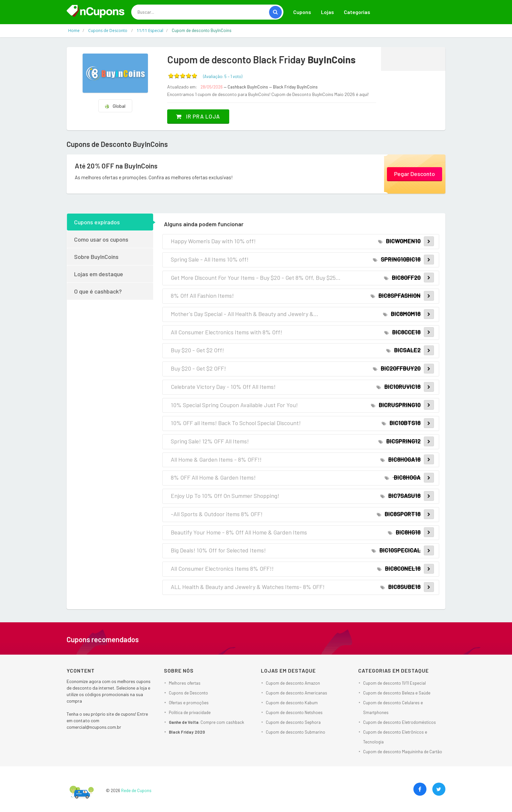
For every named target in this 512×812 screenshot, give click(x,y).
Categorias (357, 12)
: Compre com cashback (207, 722)
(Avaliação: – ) (223, 76)
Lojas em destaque (99, 274)
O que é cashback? (98, 291)
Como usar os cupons (101, 239)
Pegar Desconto (415, 173)
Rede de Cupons (136, 790)
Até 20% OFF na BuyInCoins (118, 166)
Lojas (328, 12)
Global (115, 106)
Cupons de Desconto (188, 693)
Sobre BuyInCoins (96, 257)
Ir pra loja (200, 116)
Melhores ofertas (185, 683)
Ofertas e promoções (189, 703)
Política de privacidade (190, 712)
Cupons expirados (97, 222)
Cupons (302, 12)
